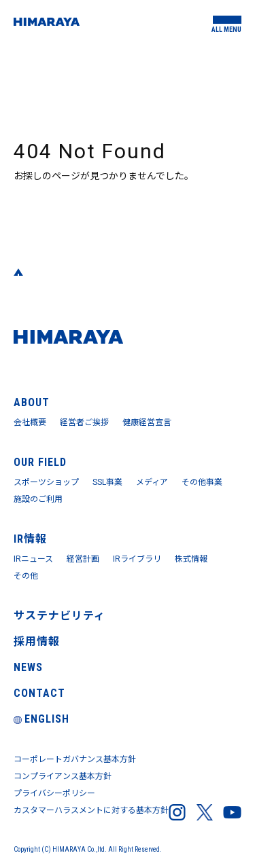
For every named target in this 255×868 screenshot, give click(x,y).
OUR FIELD (40, 462)
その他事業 (202, 482)
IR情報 (30, 539)
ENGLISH (41, 719)
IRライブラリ (137, 559)
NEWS (28, 667)
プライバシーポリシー (54, 793)
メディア (152, 482)
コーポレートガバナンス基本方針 (75, 759)
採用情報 (37, 641)
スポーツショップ (46, 482)
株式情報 (191, 559)
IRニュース (33, 559)
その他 (26, 576)
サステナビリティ (60, 616)
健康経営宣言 (147, 422)
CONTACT (39, 693)
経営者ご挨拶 (84, 422)
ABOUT (32, 402)
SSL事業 (107, 482)
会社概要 (30, 422)
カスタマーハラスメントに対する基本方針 (91, 810)
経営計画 (83, 559)
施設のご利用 (38, 499)
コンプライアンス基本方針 (63, 776)
